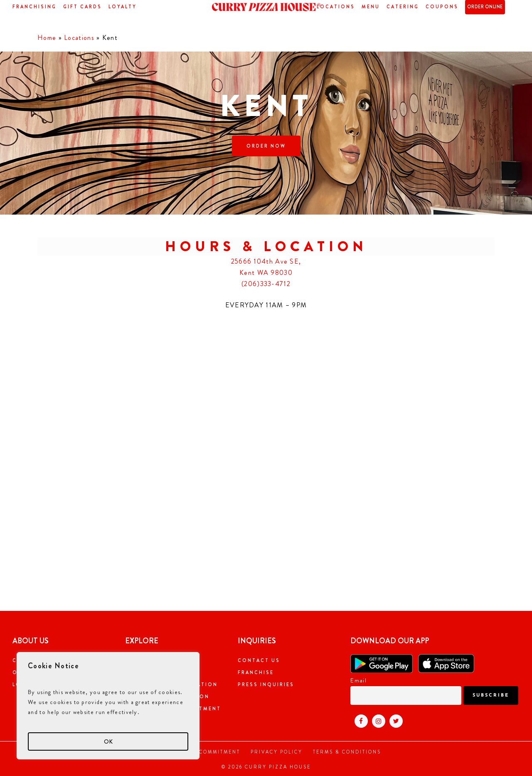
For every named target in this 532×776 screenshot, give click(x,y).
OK (108, 741)
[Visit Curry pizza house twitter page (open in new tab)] (394, 720)
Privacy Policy (277, 752)
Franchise (256, 672)
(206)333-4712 (266, 284)
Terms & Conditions (347, 752)
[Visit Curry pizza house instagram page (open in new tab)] (377, 720)
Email (358, 680)
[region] (108, 706)
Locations (79, 38)
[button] (266, 146)
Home (47, 38)
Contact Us (259, 660)
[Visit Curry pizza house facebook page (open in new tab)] (359, 720)
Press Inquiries (266, 685)
